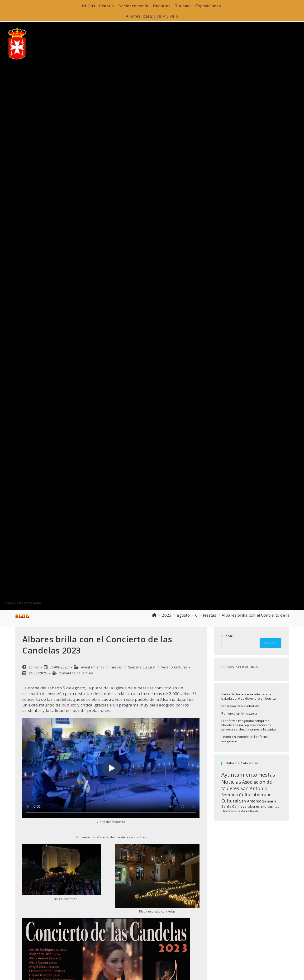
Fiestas (116, 667)
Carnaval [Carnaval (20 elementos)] (240, 806)
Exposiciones (208, 6)
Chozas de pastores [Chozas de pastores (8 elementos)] (235, 811)
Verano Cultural (174, 667)
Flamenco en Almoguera (239, 713)
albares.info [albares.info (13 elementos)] (257, 806)
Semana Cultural (142, 667)
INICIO (89, 6)
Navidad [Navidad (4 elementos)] (255, 811)
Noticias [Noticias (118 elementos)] (231, 782)
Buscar (227, 636)
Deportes (162, 6)
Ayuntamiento (93, 667)
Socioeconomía (133, 6)
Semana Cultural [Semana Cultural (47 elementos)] (239, 795)
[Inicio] (154, 615)
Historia (106, 6)
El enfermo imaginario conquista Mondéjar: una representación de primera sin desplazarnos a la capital (249, 725)
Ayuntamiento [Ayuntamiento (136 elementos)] (239, 774)
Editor (34, 667)
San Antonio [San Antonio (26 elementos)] (250, 801)
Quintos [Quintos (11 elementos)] (273, 807)
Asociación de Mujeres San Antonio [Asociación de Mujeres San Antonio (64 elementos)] (247, 785)
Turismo (183, 6)
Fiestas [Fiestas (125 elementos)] (267, 775)
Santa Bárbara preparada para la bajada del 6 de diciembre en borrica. (249, 696)
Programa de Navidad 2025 (241, 706)
